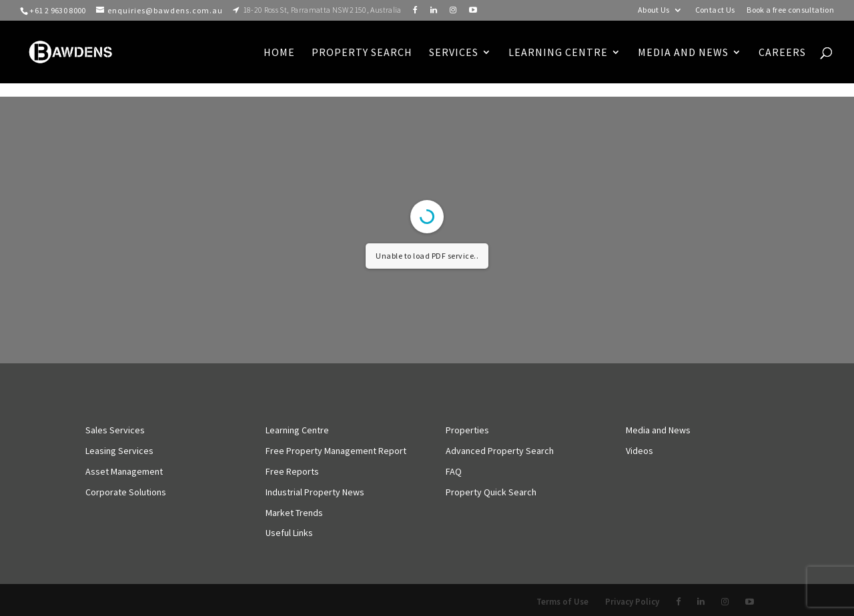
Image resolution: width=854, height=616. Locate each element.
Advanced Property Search (500, 451)
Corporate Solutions (126, 492)
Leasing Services (119, 451)
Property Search (362, 53)
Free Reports (292, 471)
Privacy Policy (632, 602)
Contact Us (715, 10)
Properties (467, 430)
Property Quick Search (491, 492)
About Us (654, 10)
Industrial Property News (315, 492)
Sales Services (115, 430)
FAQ (454, 471)
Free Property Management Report (336, 451)
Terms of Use (562, 602)
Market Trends (294, 513)
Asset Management (124, 471)
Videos (639, 451)
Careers (782, 53)
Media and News (683, 53)
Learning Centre (297, 430)
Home (279, 53)
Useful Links (289, 533)
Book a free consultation (790, 10)
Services (454, 53)
